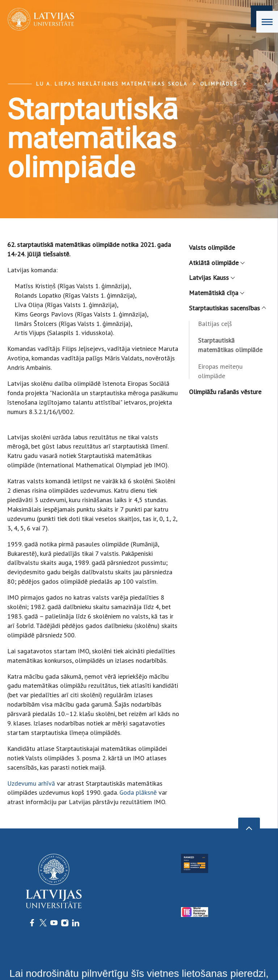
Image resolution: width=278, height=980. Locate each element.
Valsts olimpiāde (212, 247)
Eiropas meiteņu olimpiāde (220, 371)
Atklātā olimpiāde (216, 263)
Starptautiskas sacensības (227, 308)
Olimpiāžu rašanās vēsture (225, 392)
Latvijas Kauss (212, 278)
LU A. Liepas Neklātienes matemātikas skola (112, 84)
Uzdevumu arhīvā (31, 783)
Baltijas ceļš (215, 324)
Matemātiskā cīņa (216, 293)
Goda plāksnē (138, 792)
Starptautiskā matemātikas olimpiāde (230, 345)
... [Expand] (255, 84)
